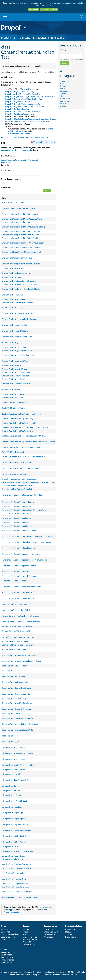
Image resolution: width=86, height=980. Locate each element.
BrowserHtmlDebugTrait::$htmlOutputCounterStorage (24, 227)
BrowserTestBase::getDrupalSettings (17, 325)
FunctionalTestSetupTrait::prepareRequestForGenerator (24, 560)
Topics (63, 84)
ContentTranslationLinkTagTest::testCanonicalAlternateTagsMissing (30, 442)
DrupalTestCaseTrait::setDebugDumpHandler (20, 468)
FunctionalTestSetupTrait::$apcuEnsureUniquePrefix (23, 495)
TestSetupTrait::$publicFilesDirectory (17, 694)
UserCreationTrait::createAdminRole (17, 869)
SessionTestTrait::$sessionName (15, 641)
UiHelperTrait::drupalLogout (13, 819)
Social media (6, 932)
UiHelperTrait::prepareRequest (14, 856)
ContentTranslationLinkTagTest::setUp (18, 431)
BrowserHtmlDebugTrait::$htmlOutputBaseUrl (20, 214)
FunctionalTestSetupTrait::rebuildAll (17, 572)
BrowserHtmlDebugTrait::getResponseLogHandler (22, 252)
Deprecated (65, 101)
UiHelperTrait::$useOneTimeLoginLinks (18, 765)
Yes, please (33, 9)
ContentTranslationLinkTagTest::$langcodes (20, 419)
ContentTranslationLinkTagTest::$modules (19, 423)
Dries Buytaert (71, 975)
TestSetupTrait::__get (11, 736)
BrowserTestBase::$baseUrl (13, 268)
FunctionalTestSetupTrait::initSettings (17, 526)
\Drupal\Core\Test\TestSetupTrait (42, 97)
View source (6, 162)
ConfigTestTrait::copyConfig (13, 408)
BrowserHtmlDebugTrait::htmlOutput (17, 258)
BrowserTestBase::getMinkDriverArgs (17, 337)
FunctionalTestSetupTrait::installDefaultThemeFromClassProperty (29, 536)
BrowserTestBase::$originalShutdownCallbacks (21, 289)
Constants (64, 91)
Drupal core (70, 929)
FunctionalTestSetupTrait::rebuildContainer (19, 576)
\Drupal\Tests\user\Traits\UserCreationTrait (23, 111)
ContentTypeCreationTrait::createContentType (21, 447)
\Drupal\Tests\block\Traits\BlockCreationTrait (24, 99)
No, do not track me (49, 9)
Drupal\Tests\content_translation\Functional (19, 160)
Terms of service (8, 960)
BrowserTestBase (28, 89)
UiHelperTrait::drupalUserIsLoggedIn (17, 830)
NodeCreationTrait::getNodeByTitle (16, 610)
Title (30, 198)
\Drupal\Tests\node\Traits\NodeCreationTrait (23, 104)
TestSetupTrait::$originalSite (13, 676)
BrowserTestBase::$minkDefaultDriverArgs (19, 281)
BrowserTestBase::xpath (12, 390)
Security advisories (9, 937)
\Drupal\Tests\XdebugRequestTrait (19, 114)
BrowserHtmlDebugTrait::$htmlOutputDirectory (21, 231)
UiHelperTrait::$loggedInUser (14, 747)
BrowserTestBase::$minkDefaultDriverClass (19, 284)
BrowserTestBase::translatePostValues (18, 384)
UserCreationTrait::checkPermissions (17, 864)
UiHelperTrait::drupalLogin (13, 813)
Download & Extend (74, 926)
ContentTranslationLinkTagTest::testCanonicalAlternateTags (27, 436)
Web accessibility (8, 952)
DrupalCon (27, 942)
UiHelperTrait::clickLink (11, 791)
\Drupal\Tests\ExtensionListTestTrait (29, 121)
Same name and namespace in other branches (23, 66)
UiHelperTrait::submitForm (13, 859)
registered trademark (52, 975)
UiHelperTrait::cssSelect (11, 795)
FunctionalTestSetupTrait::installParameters (20, 548)
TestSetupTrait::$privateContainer (16, 682)
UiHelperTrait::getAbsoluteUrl (14, 836)
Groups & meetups (30, 939)
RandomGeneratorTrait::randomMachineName (21, 622)
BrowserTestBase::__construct (14, 394)
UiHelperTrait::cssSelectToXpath (15, 801)
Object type (6, 187)
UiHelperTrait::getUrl (10, 847)
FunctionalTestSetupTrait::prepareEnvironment (21, 554)
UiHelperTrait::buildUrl (11, 774)
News (4, 926)
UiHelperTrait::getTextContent (14, 842)
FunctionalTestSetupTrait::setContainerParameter (22, 587)
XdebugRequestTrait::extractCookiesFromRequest (22, 897)
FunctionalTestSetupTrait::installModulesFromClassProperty (26, 542)
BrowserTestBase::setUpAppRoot (15, 376)
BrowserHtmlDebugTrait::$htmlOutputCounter (21, 222)
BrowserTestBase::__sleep (12, 398)
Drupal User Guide (51, 932)
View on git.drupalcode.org (44, 142)
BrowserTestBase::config (12, 307)
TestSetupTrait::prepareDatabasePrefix (18, 730)
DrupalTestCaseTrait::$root (13, 452)
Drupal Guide (49, 929)
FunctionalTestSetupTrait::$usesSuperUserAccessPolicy (24, 510)
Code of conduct (29, 944)
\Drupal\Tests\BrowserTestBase (21, 134)
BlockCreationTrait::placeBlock (14, 203)
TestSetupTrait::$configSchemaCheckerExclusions (22, 661)
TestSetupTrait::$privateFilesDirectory (17, 688)
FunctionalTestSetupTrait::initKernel (16, 523)
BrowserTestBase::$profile (13, 295)
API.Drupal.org (50, 937)
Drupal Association (9, 955)
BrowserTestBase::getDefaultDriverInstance (20, 319)
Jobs (3, 939)
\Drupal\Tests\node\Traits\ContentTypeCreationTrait (26, 107)
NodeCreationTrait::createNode (15, 604)
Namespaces (65, 98)
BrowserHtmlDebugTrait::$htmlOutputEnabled (21, 235)
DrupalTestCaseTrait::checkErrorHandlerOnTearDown (24, 457)
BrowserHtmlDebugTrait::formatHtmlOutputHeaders (23, 243)
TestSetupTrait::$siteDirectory (14, 699)
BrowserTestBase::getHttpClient (15, 331)
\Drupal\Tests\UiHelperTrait (16, 97)
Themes (69, 934)
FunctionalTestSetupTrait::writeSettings (18, 598)
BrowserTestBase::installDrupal (15, 369)
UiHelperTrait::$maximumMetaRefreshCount (20, 753)
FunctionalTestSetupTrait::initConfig (17, 518)
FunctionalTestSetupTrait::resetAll (16, 581)
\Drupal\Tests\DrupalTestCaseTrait (19, 92)
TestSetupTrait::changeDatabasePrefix (17, 718)
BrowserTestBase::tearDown (13, 379)
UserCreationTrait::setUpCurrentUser (17, 892)
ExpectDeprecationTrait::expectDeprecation (19, 479)
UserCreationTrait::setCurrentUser (16, 887)
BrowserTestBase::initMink (13, 366)
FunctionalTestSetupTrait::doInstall (16, 513)
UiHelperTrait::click (10, 786)
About (4, 949)
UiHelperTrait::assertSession (13, 770)
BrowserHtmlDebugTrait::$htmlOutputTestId (20, 238)
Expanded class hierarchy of (25, 138)
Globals (63, 93)
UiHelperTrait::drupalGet (12, 807)
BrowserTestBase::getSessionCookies (17, 351)
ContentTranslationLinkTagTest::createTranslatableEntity (25, 428)
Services (63, 103)
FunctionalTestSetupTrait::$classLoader (18, 502)
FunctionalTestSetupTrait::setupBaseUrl (18, 593)
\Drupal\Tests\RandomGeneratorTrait (20, 102)
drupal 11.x (8, 38)
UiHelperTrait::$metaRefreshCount (16, 759)
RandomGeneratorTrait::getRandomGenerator (21, 616)
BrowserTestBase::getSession (14, 347)
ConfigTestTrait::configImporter (15, 402)
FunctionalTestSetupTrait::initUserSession (19, 531)
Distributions (71, 937)
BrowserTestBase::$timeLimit (14, 299)
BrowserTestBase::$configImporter (16, 273)
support (12, 910)
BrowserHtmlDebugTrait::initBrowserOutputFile (21, 264)
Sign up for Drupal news (11, 934)
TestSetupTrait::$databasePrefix (15, 666)
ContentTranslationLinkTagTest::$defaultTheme (21, 414)
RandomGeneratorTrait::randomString (18, 631)
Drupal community (11, 912)
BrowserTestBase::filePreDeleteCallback (18, 313)
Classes (63, 86)
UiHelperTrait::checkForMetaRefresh (17, 780)
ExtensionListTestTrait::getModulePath (18, 486)
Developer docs (50, 934)
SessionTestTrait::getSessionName (16, 650)
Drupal (36, 975)
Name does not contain (11, 179)
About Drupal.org (8, 957)
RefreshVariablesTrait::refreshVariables (18, 637)
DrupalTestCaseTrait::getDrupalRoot (17, 463)
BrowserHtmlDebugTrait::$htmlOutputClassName (22, 219)
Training (26, 932)
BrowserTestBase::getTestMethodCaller (18, 355)
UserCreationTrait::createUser (14, 879)
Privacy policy (7, 962)
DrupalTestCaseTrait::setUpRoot (15, 474)
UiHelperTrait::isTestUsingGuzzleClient (17, 851)
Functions (64, 88)
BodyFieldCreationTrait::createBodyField (18, 208)
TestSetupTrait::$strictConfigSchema (17, 703)
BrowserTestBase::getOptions (14, 343)
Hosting (26, 934)
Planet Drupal (7, 929)
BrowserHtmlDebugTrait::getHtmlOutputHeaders (22, 247)
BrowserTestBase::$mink (12, 278)
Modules (69, 932)
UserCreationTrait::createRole (14, 873)
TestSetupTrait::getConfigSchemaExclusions (20, 724)
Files (62, 96)
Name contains (8, 170)
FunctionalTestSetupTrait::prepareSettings (19, 566)
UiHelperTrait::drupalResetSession (16, 825)
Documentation (51, 926)
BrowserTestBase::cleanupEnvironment (18, 303)
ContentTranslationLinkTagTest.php (42, 38)
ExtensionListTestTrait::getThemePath (17, 489)
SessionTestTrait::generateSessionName (18, 645)
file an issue (47, 907)
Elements (64, 106)
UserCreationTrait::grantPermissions (17, 884)
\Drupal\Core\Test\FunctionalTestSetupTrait (23, 94)
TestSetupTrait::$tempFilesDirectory (16, 709)
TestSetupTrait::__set (11, 742)
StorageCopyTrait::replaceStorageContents (19, 655)
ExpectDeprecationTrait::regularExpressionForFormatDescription (28, 482)
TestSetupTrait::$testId (11, 714)
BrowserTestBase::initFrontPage (15, 361)
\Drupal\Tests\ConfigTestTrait (17, 109)
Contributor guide (30, 937)
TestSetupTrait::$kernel (11, 671)
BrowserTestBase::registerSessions (16, 372)
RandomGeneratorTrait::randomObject (18, 626)
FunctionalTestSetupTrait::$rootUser (17, 507)
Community (27, 926)
